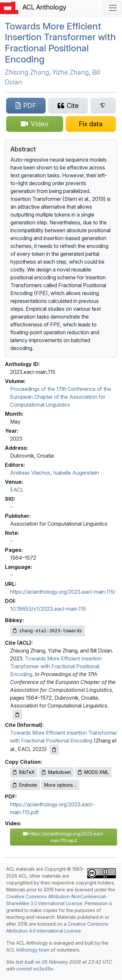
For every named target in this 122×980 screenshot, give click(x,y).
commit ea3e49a (35, 969)
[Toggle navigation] (113, 8)
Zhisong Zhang (27, 72)
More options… (60, 785)
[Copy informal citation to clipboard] (54, 750)
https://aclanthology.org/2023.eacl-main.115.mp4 (64, 837)
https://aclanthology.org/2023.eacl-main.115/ (63, 592)
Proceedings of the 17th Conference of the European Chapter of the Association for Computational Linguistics (61, 397)
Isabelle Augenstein (76, 473)
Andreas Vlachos (30, 473)
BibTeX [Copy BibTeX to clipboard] (24, 772)
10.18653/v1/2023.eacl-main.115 (48, 609)
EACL (17, 490)
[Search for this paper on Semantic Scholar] (103, 106)
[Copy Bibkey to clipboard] (47, 631)
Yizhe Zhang (71, 72)
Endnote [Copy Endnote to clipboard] (25, 785)
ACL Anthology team (28, 950)
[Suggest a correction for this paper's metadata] (91, 124)
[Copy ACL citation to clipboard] (17, 715)
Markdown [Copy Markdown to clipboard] (56, 772)
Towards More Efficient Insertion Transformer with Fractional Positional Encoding (60, 43)
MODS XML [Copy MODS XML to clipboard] (93, 772)
